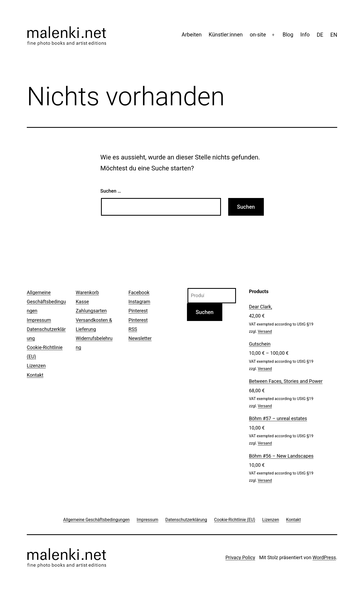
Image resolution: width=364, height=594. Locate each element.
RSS (133, 329)
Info (305, 35)
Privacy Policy (240, 557)
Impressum (39, 320)
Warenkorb (87, 292)
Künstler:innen (226, 35)
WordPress (324, 557)
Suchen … (111, 191)
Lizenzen (36, 366)
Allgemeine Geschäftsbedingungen (46, 302)
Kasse (82, 302)
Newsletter (140, 338)
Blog (288, 35)
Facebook (139, 292)
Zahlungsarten (91, 311)
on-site (258, 35)
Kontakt (35, 375)
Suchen (205, 312)
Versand (265, 332)
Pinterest (138, 311)
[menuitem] (320, 35)
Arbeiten (192, 35)
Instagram (139, 302)
